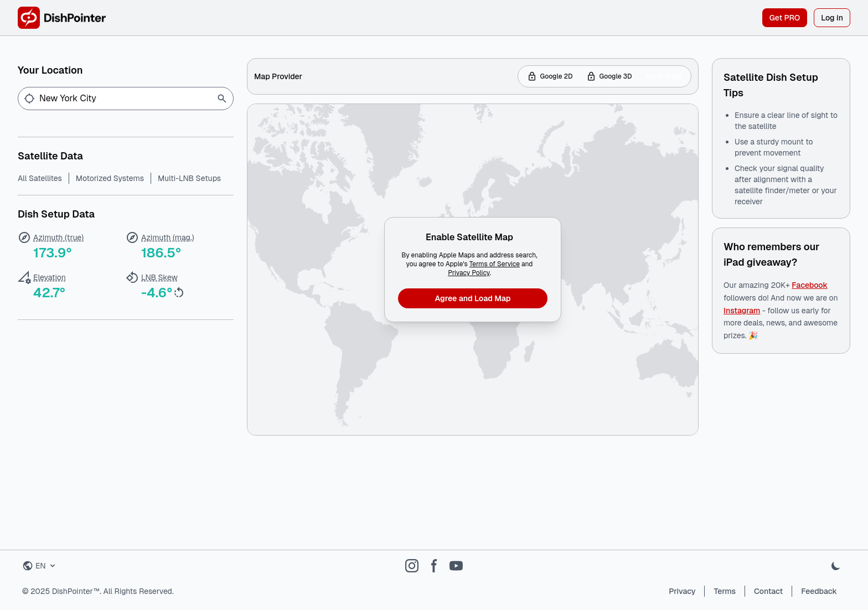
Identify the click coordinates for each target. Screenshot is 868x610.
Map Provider (278, 76)
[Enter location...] (128, 99)
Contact (768, 591)
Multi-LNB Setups (189, 178)
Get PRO (785, 18)
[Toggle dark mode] (836, 566)
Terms (725, 591)
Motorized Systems (110, 178)
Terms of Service (495, 264)
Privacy (682, 591)
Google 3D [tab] (609, 76)
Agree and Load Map (473, 298)
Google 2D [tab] (550, 76)
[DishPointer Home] (62, 18)
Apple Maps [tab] (663, 76)
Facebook (810, 285)
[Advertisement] (473, 498)
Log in (832, 18)
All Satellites (40, 178)
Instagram (742, 311)
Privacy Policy (469, 273)
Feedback (819, 591)
